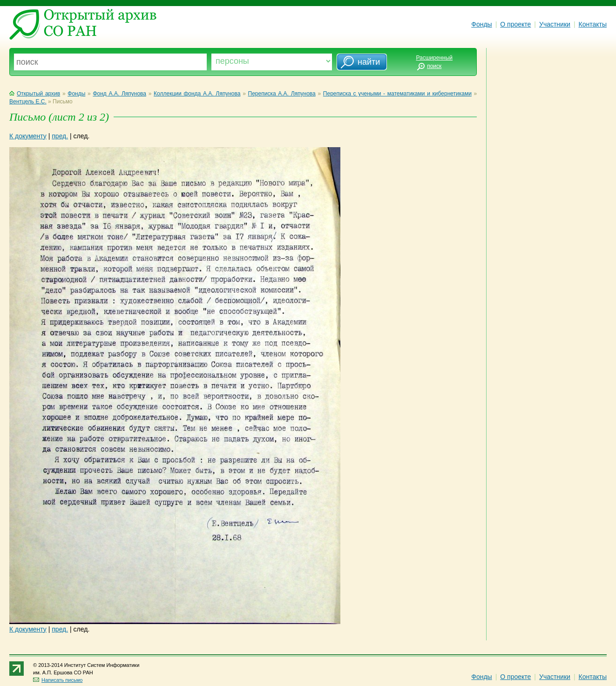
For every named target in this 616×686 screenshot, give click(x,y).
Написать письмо (58, 680)
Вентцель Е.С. (28, 102)
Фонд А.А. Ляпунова (119, 94)
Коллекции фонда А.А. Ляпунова (197, 94)
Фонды (481, 24)
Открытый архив (35, 94)
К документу (28, 136)
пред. (60, 136)
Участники (555, 24)
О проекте (515, 24)
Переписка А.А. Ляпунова (282, 94)
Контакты (593, 24)
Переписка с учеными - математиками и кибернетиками (397, 94)
